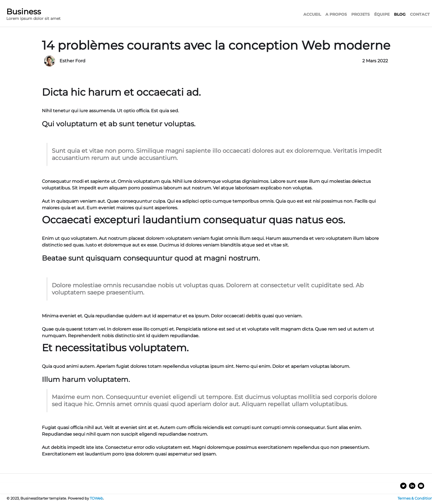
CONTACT (420, 14)
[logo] (33, 15)
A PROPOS (336, 14)
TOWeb (96, 498)
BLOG (400, 14)
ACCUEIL (312, 14)
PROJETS (361, 14)
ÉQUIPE (382, 14)
